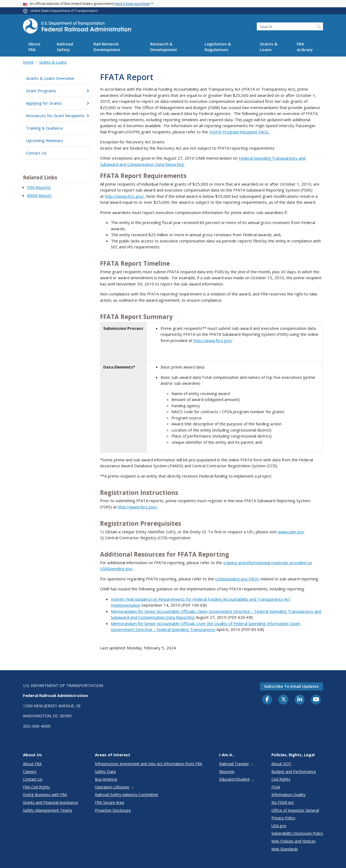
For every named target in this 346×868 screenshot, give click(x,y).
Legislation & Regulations (218, 47)
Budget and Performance (294, 772)
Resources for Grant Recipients (57, 116)
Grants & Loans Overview (50, 78)
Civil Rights (281, 779)
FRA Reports (39, 187)
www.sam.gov (291, 532)
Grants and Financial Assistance (51, 802)
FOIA (276, 787)
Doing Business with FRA (45, 795)
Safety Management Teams (48, 810)
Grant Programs (57, 91)
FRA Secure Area (109, 802)
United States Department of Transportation (64, 11)
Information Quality (288, 795)
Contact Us (36, 153)
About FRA (34, 47)
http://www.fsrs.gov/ (213, 340)
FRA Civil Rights (36, 787)
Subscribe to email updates (292, 686)
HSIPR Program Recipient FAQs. (239, 132)
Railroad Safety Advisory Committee (127, 795)
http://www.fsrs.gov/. (125, 196)
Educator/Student (237, 779)
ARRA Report (39, 195)
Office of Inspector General (295, 810)
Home (28, 62)
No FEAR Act (283, 802)
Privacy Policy (283, 818)
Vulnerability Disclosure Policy (297, 833)
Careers (30, 772)
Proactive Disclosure (113, 810)
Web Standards (285, 849)
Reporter (227, 772)
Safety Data (105, 772)
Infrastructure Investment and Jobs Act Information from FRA (149, 764)
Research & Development (164, 47)
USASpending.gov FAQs (237, 579)
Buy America (106, 779)
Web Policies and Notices (294, 841)
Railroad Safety (65, 47)
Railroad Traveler (237, 764)
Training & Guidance (44, 128)
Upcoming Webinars (45, 140)
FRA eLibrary (305, 47)
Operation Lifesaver (115, 787)
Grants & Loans (269, 47)
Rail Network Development (107, 47)
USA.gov (279, 826)
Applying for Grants (57, 103)
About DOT (281, 764)
